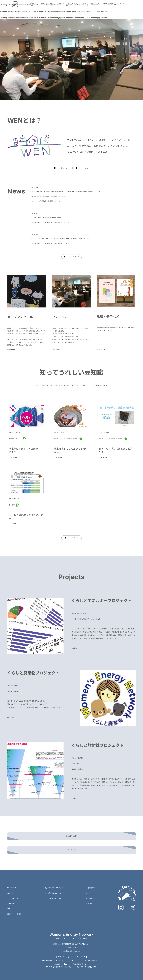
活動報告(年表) (92, 884)
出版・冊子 (78, 6)
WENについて (12, 884)
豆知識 (89, 6)
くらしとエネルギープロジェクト (55, 884)
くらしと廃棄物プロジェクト (53, 889)
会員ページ (131, 6)
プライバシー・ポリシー (65, 953)
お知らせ (11, 889)
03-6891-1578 (72, 943)
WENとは (33, 6)
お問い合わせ (116, 6)
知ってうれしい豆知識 (15, 910)
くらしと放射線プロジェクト (53, 894)
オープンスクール (48, 6)
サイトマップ (82, 953)
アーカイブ (91, 889)
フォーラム (64, 6)
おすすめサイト (92, 894)
